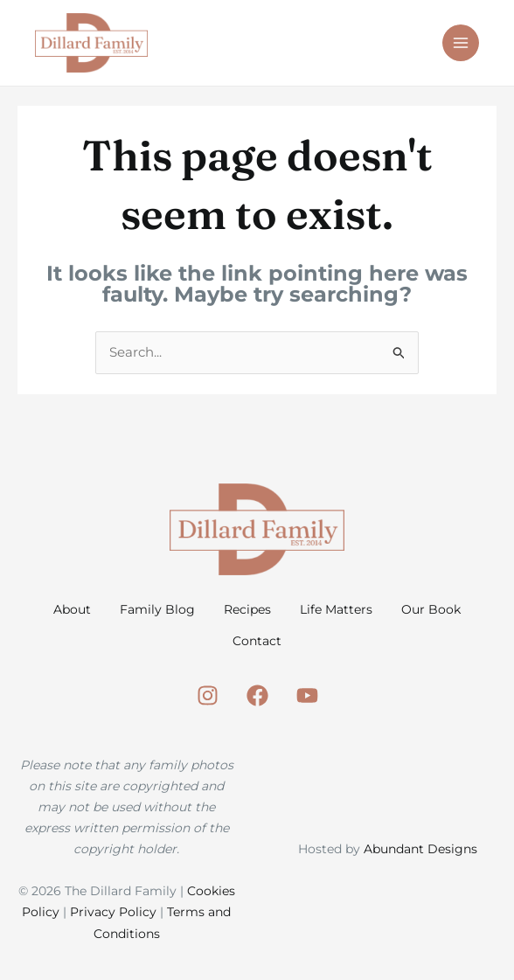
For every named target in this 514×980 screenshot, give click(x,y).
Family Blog (195, 612)
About (97, 612)
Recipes (298, 612)
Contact (308, 647)
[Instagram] (208, 706)
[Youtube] (307, 706)
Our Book (212, 647)
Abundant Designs (420, 859)
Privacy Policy (113, 922)
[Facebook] (257, 706)
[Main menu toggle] (461, 44)
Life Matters (400, 612)
